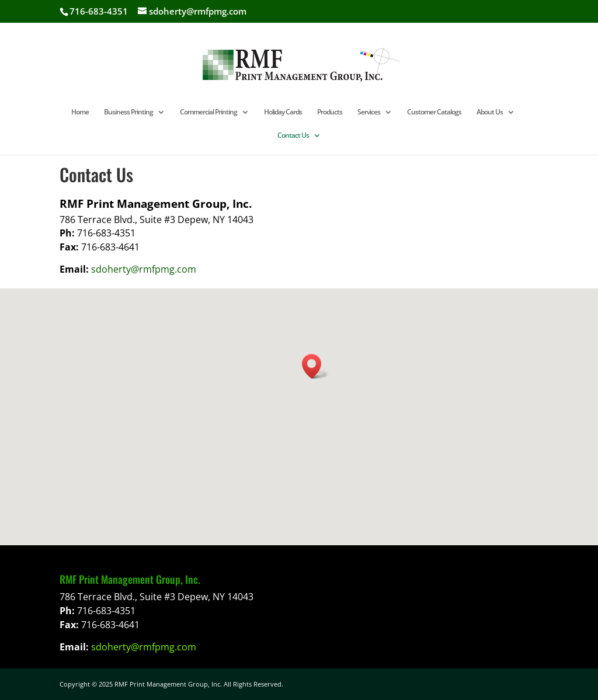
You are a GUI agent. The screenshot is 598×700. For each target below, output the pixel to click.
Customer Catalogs (434, 112)
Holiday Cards (283, 112)
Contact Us (293, 136)
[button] (315, 366)
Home (80, 112)
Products (330, 112)
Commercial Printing (208, 112)
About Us (490, 112)
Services (369, 112)
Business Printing (128, 112)
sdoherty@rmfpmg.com (144, 269)
